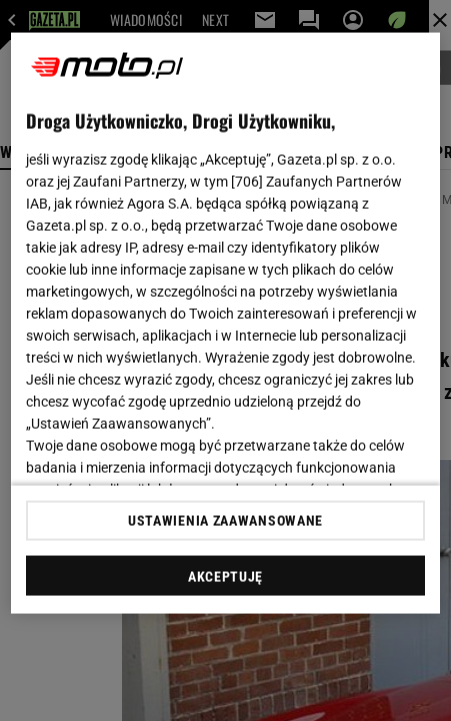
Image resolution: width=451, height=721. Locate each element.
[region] (225, 323)
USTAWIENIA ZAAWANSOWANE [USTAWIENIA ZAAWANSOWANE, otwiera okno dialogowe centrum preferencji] (225, 520)
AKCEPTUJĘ (225, 576)
